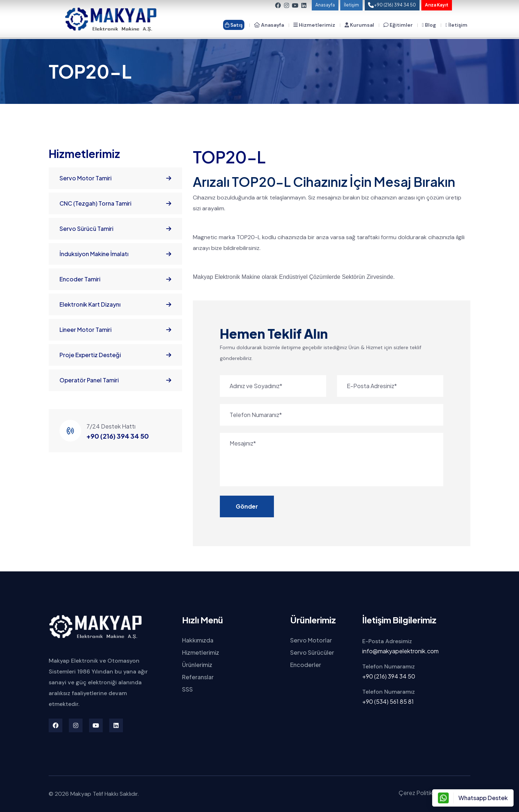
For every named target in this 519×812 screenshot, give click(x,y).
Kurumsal (359, 25)
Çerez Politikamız (422, 793)
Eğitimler (398, 25)
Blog (429, 25)
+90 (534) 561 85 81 (388, 701)
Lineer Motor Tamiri (115, 330)
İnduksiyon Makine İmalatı (115, 254)
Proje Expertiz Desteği (115, 355)
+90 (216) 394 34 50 (118, 436)
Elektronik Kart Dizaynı (115, 304)
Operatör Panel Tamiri (115, 380)
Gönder (247, 506)
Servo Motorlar (311, 640)
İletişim (351, 5)
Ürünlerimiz (197, 665)
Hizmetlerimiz (314, 25)
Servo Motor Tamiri (115, 178)
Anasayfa (325, 5)
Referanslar (198, 677)
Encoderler (306, 665)
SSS (187, 689)
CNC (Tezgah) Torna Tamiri (115, 203)
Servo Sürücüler (312, 652)
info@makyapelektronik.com (400, 651)
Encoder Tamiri (115, 279)
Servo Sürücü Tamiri (115, 229)
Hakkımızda (198, 640)
